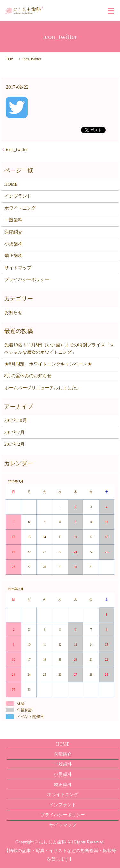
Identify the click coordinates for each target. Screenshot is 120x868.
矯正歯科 (13, 256)
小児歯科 (13, 244)
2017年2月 (15, 444)
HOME (11, 184)
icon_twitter (17, 150)
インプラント (18, 196)
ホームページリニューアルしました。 (43, 388)
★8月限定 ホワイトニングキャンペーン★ (48, 364)
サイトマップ (18, 268)
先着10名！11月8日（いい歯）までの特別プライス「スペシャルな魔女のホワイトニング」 (59, 348)
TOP (9, 59)
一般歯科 (13, 220)
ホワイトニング (20, 208)
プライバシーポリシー (27, 280)
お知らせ (13, 312)
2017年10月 (16, 420)
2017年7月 (15, 433)
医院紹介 (13, 232)
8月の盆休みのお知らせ (28, 376)
